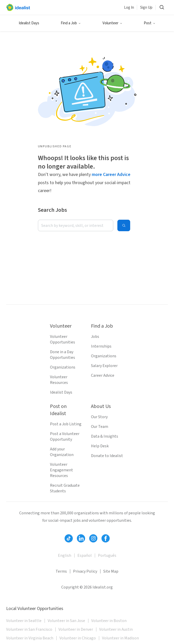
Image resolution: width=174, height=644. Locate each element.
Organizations (63, 367)
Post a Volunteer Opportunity (65, 437)
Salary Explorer (104, 366)
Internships (101, 346)
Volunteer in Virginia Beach (30, 638)
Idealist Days (29, 23)
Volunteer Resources (59, 380)
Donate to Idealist (107, 456)
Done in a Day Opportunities (63, 355)
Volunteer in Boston (109, 621)
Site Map (111, 571)
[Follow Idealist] (69, 538)
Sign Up (146, 8)
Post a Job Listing (66, 424)
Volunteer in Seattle (24, 621)
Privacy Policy (85, 571)
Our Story (99, 417)
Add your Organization (62, 452)
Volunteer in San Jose (66, 621)
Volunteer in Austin (116, 629)
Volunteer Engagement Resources (62, 470)
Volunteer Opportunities (63, 339)
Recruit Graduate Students (65, 488)
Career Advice (103, 375)
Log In (129, 8)
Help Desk (100, 446)
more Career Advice (111, 175)
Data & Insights (105, 436)
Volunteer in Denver (76, 629)
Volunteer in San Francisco (29, 629)
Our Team (100, 427)
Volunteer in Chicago (78, 638)
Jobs (95, 337)
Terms (61, 571)
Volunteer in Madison (120, 638)
